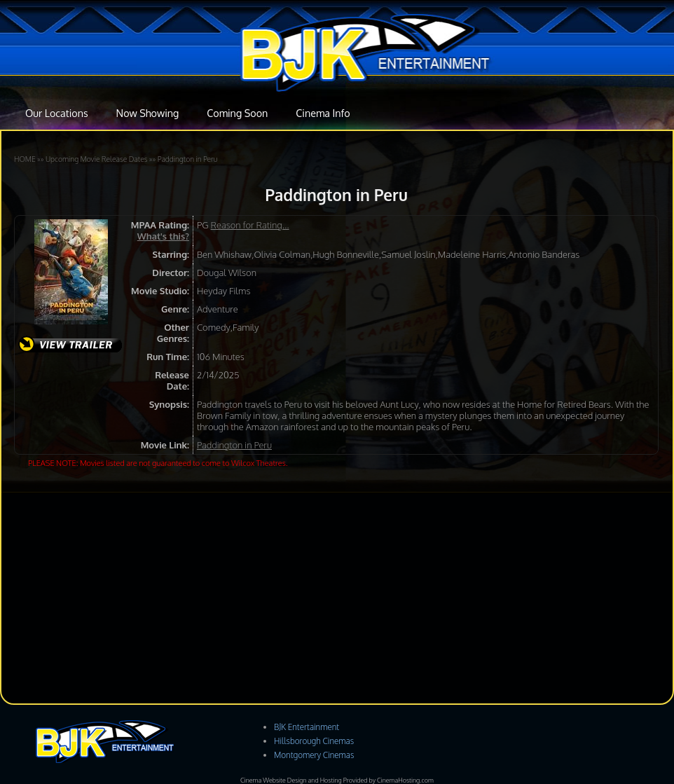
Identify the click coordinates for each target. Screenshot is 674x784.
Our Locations (57, 113)
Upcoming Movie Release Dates (97, 159)
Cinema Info (323, 113)
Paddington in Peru (188, 159)
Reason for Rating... (250, 225)
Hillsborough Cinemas (314, 741)
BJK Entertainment (307, 727)
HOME (25, 159)
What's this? (163, 236)
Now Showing (148, 113)
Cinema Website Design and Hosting (291, 780)
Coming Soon (237, 113)
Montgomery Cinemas (314, 755)
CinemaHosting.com (405, 780)
